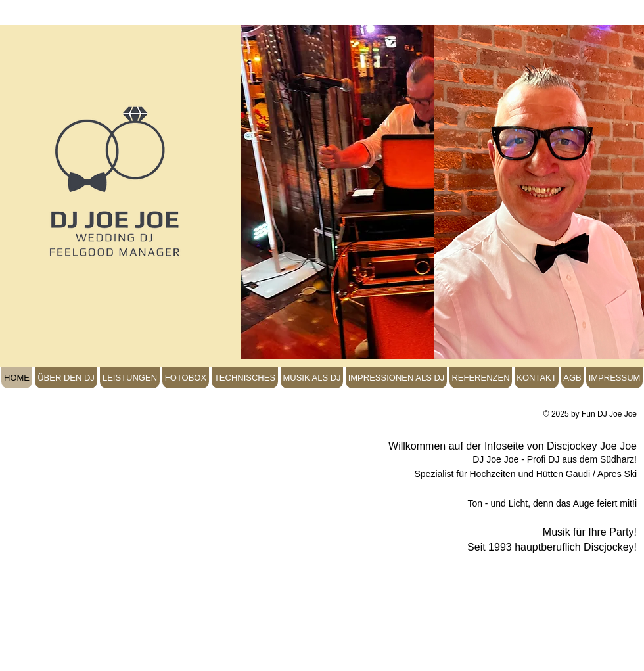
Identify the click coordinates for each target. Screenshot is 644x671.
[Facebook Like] (45, 348)
